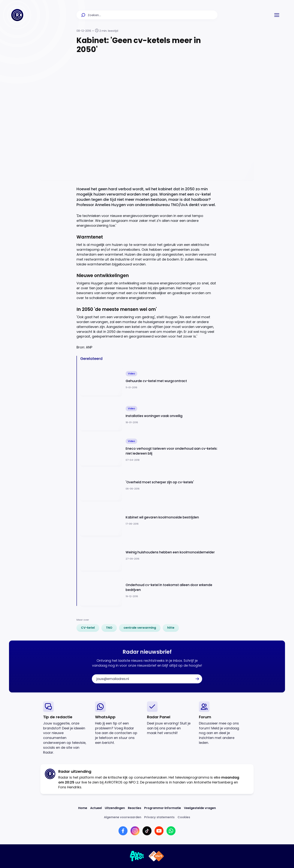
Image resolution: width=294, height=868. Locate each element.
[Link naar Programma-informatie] (163, 808)
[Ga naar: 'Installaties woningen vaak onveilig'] (149, 415)
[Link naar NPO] (156, 856)
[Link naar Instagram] (135, 831)
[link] (88, 628)
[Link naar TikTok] (147, 831)
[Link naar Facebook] (123, 831)
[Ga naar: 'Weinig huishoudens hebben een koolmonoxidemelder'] (149, 555)
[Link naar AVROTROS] (137, 856)
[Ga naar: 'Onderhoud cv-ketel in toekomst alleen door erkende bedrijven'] (149, 590)
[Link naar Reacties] (135, 808)
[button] (277, 15)
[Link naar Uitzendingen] (115, 808)
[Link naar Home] (83, 808)
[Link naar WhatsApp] (171, 831)
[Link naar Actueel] (96, 808)
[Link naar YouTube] (159, 831)
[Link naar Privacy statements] (159, 817)
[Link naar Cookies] (184, 817)
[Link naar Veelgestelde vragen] (200, 808)
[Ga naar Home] (17, 15)
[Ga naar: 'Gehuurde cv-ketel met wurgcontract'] (149, 380)
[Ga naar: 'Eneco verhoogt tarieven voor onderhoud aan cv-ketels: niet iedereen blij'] (149, 450)
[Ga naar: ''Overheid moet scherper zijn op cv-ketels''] (149, 485)
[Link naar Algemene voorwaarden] (123, 817)
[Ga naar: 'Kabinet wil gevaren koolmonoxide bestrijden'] (149, 520)
